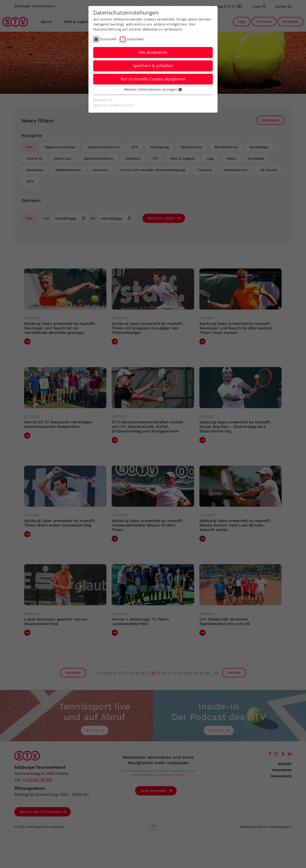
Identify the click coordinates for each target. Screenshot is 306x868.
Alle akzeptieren (153, 52)
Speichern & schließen (153, 66)
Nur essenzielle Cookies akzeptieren (153, 79)
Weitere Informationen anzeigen (153, 89)
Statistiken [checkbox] (135, 39)
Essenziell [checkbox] (108, 39)
